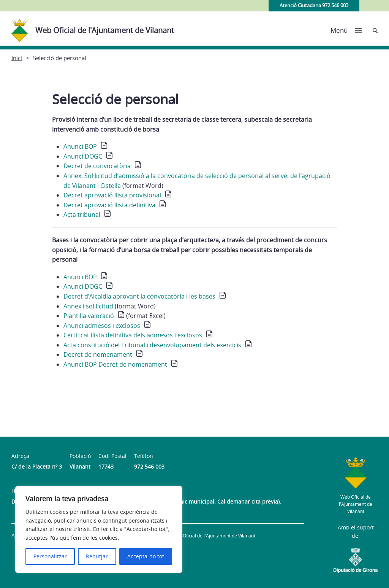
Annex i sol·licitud (88, 306)
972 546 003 (149, 466)
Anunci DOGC (83, 156)
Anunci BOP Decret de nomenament (115, 364)
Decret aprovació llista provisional (112, 195)
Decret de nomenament (98, 354)
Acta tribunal (82, 215)
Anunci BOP (80, 146)
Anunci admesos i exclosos (102, 326)
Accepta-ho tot (146, 556)
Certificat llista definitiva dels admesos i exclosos (133, 335)
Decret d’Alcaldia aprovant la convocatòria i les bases (139, 296)
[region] (99, 529)
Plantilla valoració (89, 316)
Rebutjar (97, 556)
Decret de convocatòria (97, 166)
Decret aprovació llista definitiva (109, 205)
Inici (17, 58)
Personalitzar (50, 556)
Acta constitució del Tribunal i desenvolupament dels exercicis (152, 345)
